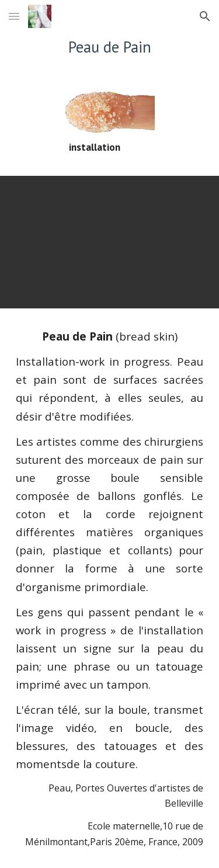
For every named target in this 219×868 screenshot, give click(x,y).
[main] (110, 47)
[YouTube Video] (110, 242)
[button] (14, 16)
